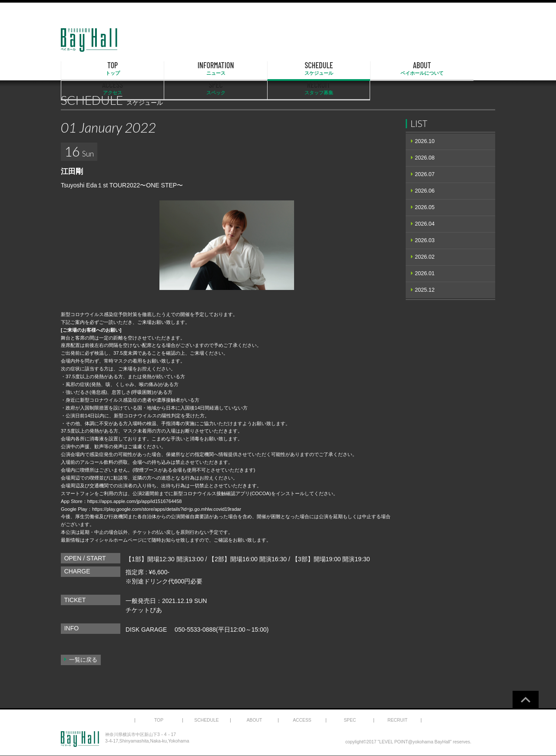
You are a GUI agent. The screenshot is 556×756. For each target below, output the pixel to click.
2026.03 (425, 240)
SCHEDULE (216, 69)
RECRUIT (464, 69)
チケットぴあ (144, 610)
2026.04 (425, 224)
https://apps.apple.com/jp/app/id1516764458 (135, 501)
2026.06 (425, 191)
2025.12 (425, 290)
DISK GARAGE (146, 629)
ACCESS (340, 69)
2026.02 (425, 257)
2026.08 (425, 158)
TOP (92, 69)
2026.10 (425, 141)
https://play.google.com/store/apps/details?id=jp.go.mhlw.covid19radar (167, 509)
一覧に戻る (83, 660)
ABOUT (278, 69)
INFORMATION (154, 69)
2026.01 (425, 273)
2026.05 (425, 207)
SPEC (402, 69)
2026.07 (425, 174)
